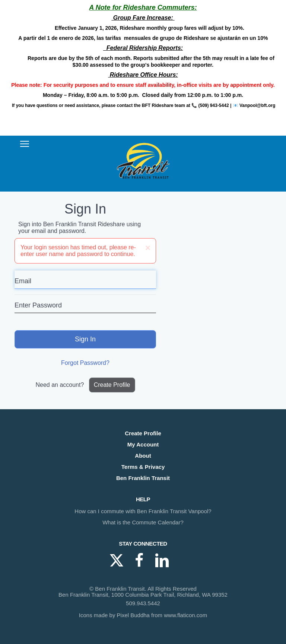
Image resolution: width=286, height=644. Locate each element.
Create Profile (112, 385)
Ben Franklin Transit (143, 478)
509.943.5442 (143, 603)
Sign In (85, 339)
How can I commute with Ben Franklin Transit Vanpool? (143, 511)
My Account (143, 444)
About (143, 456)
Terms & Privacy (143, 467)
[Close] (148, 248)
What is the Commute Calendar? (143, 522)
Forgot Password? (85, 363)
